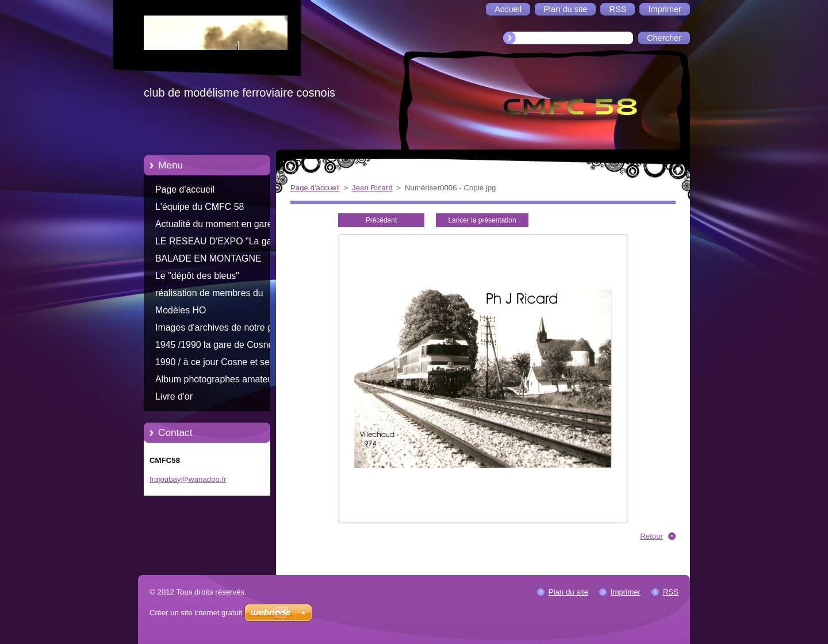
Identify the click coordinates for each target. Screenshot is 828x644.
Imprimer (626, 592)
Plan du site (568, 592)
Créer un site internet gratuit (196, 613)
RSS (671, 592)
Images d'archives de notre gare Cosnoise (221, 329)
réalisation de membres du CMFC (209, 295)
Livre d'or (174, 396)
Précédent (381, 220)
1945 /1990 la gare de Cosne (214, 345)
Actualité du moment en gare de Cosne (220, 226)
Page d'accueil (185, 189)
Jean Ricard (372, 188)
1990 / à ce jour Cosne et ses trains (215, 364)
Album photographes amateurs (218, 379)
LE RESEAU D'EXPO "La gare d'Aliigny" (218, 243)
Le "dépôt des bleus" (197, 276)
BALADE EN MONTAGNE (208, 258)
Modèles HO (181, 310)
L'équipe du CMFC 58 (200, 207)
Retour (651, 536)
